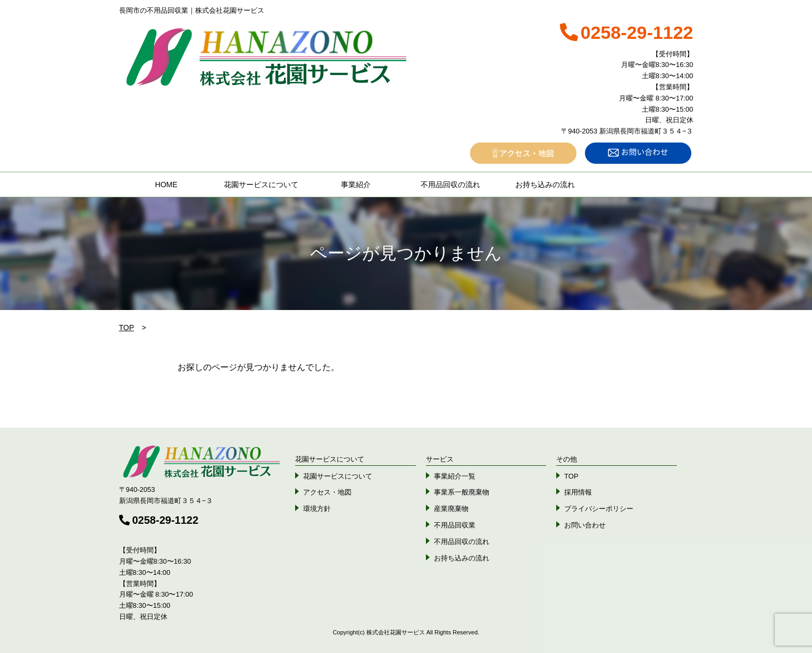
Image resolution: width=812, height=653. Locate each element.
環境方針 (317, 509)
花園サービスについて (261, 185)
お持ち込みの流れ (545, 185)
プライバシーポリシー (599, 509)
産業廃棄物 (451, 509)
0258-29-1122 (159, 520)
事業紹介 (356, 185)
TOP (127, 328)
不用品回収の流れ (450, 185)
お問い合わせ (585, 525)
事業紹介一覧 (455, 476)
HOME (166, 185)
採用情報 (578, 492)
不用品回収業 (455, 525)
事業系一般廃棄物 (462, 492)
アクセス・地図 (327, 492)
